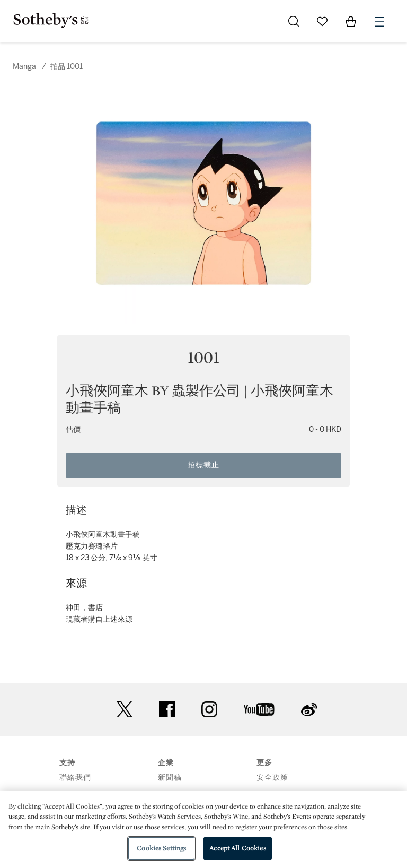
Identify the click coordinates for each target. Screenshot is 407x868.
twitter (125, 710)
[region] (203, 829)
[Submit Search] (294, 21)
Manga (24, 67)
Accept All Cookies (237, 848)
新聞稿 (170, 778)
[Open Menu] (379, 22)
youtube (259, 709)
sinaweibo (309, 710)
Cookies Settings (161, 848)
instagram (209, 709)
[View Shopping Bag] (351, 21)
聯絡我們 (75, 778)
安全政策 (272, 778)
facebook (167, 709)
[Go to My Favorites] (322, 21)
